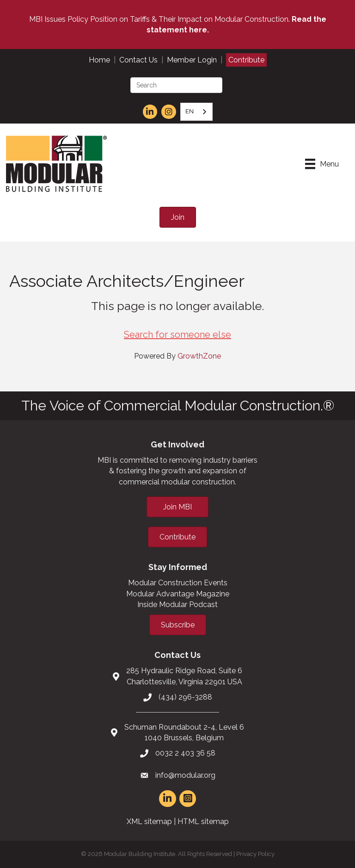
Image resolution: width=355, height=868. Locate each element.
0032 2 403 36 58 (185, 753)
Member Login (192, 60)
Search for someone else (177, 335)
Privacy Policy (255, 854)
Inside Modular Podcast (177, 604)
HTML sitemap (203, 821)
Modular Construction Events (178, 583)
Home (99, 60)
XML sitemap (149, 821)
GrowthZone (199, 356)
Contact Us (138, 60)
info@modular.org (185, 775)
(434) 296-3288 (185, 697)
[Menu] (322, 164)
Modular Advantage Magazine (178, 594)
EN (190, 111)
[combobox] (196, 112)
